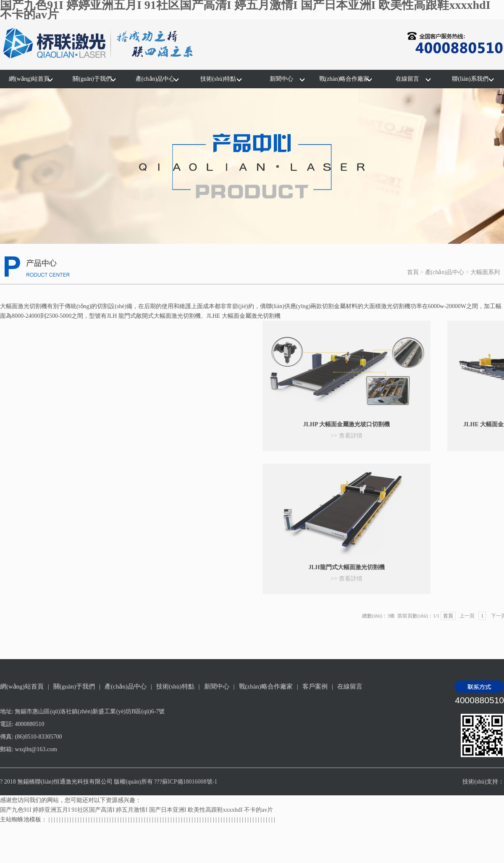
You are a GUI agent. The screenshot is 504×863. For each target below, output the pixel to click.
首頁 (413, 272)
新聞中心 (281, 79)
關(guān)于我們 (92, 79)
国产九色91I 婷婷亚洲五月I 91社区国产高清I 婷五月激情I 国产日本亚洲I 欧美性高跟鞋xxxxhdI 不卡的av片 (136, 810)
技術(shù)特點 (218, 79)
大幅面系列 (485, 272)
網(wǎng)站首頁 (29, 79)
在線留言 (407, 79)
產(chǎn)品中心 (155, 79)
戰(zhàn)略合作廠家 (344, 79)
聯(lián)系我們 (470, 79)
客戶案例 (315, 686)
